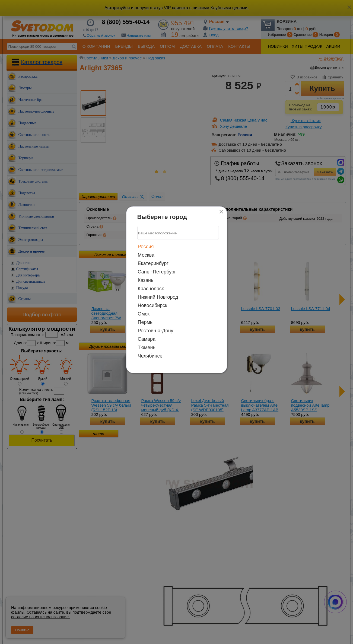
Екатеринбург (153, 263)
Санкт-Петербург (157, 272)
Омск (144, 314)
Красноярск (151, 289)
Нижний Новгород (158, 297)
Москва (146, 255)
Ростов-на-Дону (156, 331)
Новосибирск (153, 305)
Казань (146, 280)
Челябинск (150, 356)
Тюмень (147, 347)
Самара (147, 339)
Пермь (145, 322)
